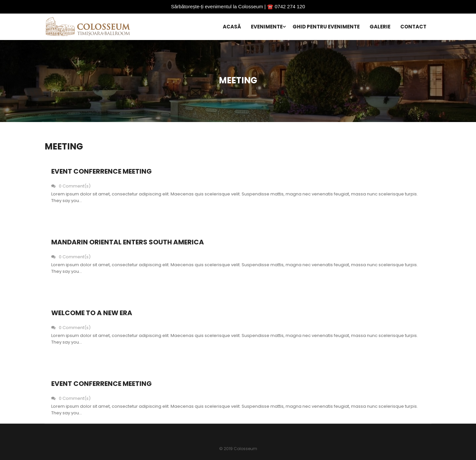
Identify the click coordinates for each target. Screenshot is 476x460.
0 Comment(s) (71, 186)
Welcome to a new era (92, 313)
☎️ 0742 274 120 (286, 6)
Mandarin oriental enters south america (128, 242)
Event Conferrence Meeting (101, 171)
